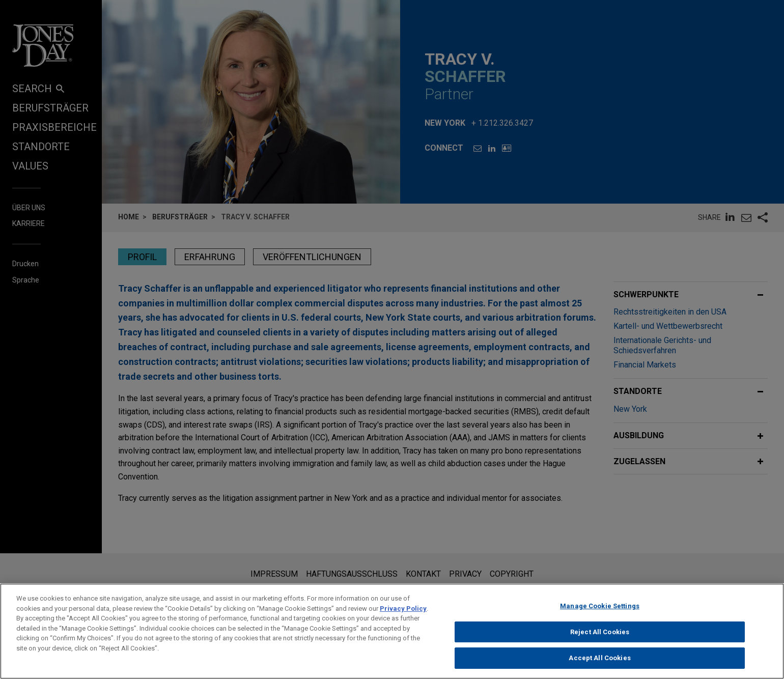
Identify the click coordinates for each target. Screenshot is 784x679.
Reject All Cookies (600, 639)
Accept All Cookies (599, 664)
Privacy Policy (403, 615)
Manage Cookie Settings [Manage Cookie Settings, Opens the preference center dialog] (600, 613)
